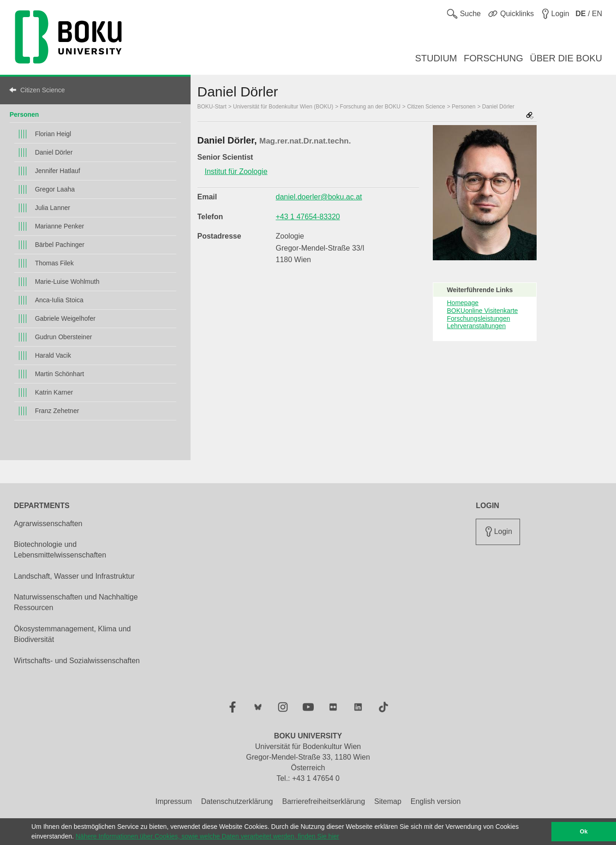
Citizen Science (43, 90)
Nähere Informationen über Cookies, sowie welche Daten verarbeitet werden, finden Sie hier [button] (207, 836)
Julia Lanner (53, 208)
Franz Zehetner (57, 411)
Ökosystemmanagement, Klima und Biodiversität (72, 634)
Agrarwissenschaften (48, 524)
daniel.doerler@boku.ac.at (319, 197)
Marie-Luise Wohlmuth (67, 282)
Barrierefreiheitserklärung (323, 801)
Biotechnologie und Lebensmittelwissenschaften (60, 550)
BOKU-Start (212, 107)
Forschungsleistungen (479, 318)
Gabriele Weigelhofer (65, 318)
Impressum (174, 801)
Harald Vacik (53, 355)
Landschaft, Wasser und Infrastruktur (74, 576)
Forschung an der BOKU (370, 107)
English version (436, 801)
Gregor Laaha (55, 189)
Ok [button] (584, 832)
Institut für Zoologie (236, 171)
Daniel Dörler (54, 152)
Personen (24, 114)
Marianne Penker (60, 226)
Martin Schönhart (60, 374)
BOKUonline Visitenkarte (483, 311)
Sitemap (388, 801)
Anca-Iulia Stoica (59, 300)
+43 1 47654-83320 (308, 217)
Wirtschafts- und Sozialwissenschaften (77, 661)
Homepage (463, 303)
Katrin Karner (54, 392)
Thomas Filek (54, 263)
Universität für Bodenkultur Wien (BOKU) (283, 107)
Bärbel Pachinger (60, 245)
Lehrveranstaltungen (477, 326)
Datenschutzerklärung (237, 801)
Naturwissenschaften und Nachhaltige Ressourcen (76, 602)
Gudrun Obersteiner (64, 337)
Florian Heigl (53, 134)
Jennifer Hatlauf (58, 171)
